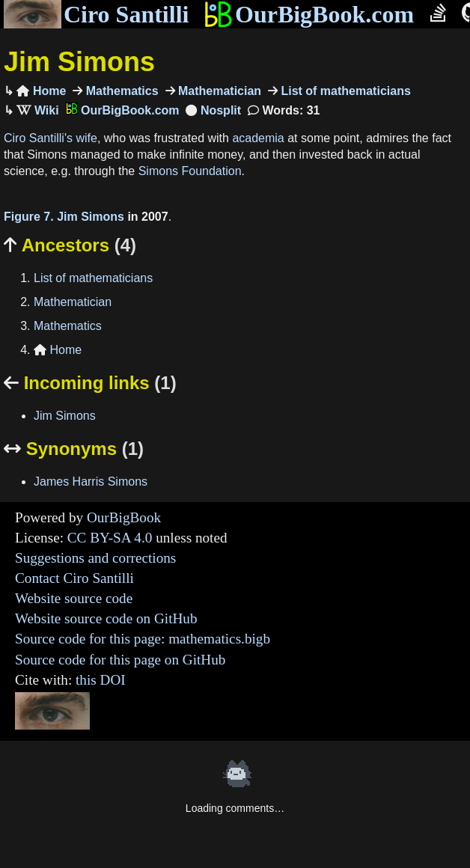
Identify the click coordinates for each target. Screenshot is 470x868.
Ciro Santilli (96, 14)
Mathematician (219, 91)
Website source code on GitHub (106, 618)
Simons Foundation (190, 171)
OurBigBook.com (309, 14)
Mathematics (120, 91)
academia (258, 138)
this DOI (101, 680)
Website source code (74, 598)
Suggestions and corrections (95, 558)
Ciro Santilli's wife (51, 138)
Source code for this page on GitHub (120, 660)
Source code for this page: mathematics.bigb (143, 639)
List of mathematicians (344, 91)
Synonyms (74, 449)
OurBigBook (124, 517)
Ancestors (70, 245)
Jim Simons (79, 62)
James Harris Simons (91, 482)
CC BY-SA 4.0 (110, 538)
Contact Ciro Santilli (74, 578)
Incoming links (90, 383)
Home (41, 91)
